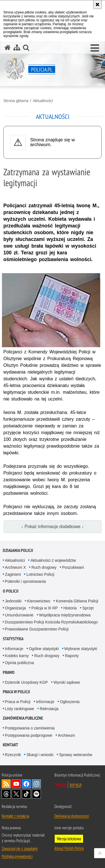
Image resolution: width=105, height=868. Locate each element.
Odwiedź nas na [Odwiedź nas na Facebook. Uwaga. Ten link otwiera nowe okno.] (26, 784)
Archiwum (66, 735)
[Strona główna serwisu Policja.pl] (8, 48)
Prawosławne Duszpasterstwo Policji (37, 629)
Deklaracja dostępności (72, 816)
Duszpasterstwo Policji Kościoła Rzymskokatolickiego (51, 622)
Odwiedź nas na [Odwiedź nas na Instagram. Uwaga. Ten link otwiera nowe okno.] (36, 784)
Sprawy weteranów (76, 755)
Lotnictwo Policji (40, 574)
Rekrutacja (49, 709)
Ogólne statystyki (44, 649)
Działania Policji (18, 550)
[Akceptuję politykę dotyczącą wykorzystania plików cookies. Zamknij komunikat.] (97, 4)
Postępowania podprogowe (29, 735)
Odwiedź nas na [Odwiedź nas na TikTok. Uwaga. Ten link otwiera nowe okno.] (26, 794)
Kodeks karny (17, 656)
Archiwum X (16, 567)
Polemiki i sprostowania (25, 581)
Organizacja (16, 608)
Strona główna (16, 101)
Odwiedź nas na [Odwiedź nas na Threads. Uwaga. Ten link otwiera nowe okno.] (6, 794)
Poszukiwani (73, 567)
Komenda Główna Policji (77, 601)
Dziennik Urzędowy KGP (26, 682)
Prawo (9, 672)
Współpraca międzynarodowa (65, 615)
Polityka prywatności (17, 856)
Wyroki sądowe (67, 682)
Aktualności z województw (53, 560)
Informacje (14, 649)
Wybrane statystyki (81, 649)
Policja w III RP (45, 608)
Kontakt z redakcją (15, 816)
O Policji (11, 591)
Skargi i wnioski (40, 755)
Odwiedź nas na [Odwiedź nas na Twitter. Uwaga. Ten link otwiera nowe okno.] (16, 794)
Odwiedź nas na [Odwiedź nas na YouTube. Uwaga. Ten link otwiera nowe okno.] (16, 784)
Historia (70, 608)
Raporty (72, 656)
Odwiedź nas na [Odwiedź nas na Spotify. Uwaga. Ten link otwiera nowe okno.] (36, 794)
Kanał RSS (6, 784)
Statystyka (13, 639)
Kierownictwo (39, 601)
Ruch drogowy (44, 567)
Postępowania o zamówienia (30, 728)
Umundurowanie (19, 615)
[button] (95, 48)
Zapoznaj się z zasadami (20, 848)
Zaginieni (13, 574)
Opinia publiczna (20, 663)
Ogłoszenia (70, 702)
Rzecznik (13, 755)
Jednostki (13, 601)
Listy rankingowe (20, 709)
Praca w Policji (16, 692)
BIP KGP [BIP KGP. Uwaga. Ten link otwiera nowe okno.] (76, 785)
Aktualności (43, 101)
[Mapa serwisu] (17, 48)
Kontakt (11, 745)
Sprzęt (88, 608)
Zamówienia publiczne (23, 718)
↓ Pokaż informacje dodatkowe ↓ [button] (53, 527)
